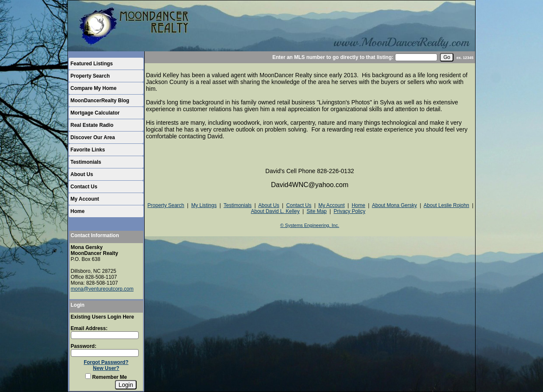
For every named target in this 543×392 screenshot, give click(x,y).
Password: (84, 346)
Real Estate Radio (92, 125)
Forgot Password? (106, 362)
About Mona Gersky (395, 205)
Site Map (317, 211)
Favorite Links (88, 150)
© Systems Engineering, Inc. (310, 225)
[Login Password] (105, 353)
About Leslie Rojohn (446, 205)
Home (77, 211)
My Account (85, 199)
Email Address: (89, 328)
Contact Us (84, 187)
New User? (106, 368)
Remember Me (106, 377)
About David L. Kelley (275, 211)
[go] (447, 57)
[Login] (126, 385)
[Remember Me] (88, 376)
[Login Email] (105, 335)
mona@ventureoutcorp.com (102, 289)
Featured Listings (92, 64)
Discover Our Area (93, 137)
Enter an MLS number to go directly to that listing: (333, 57)
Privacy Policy (349, 211)
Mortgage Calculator (95, 113)
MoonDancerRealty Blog (100, 101)
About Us (82, 174)
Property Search (90, 76)
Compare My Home (94, 88)
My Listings (204, 205)
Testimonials (86, 162)
